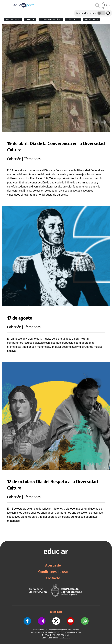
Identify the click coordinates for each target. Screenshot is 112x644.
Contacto (53, 578)
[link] (106, 5)
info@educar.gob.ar (64, 638)
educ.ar (37, 630)
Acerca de (53, 565)
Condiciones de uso (53, 572)
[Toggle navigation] (3, 2)
